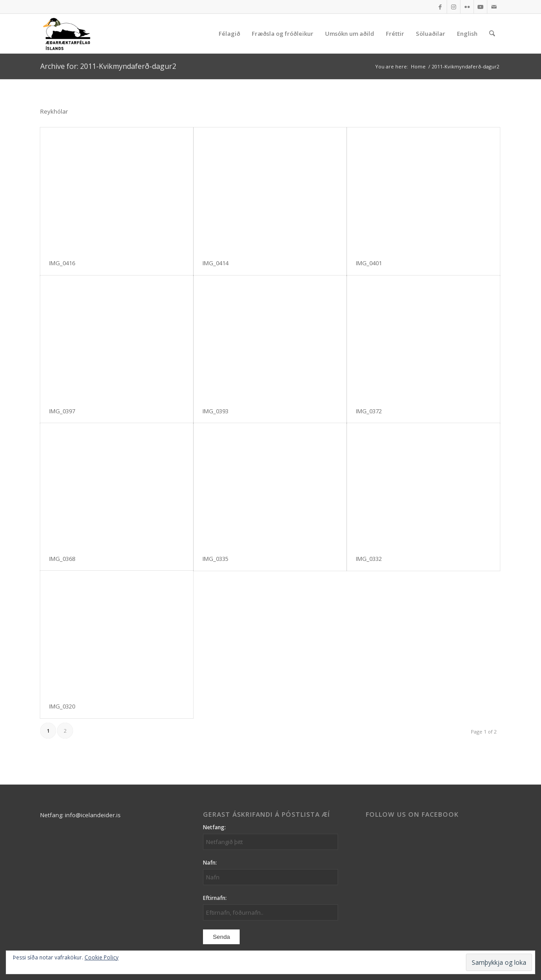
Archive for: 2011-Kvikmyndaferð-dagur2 (108, 66)
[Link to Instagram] (454, 7)
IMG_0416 (62, 263)
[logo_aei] (67, 34)
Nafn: (210, 863)
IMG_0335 (216, 559)
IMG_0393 (216, 411)
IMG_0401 (369, 263)
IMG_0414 (216, 263)
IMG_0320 (62, 706)
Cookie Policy (101, 957)
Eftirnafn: (215, 898)
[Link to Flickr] (467, 7)
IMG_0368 (62, 559)
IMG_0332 (369, 559)
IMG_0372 (369, 411)
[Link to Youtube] (480, 7)
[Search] (492, 34)
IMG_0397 (62, 411)
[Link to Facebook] (440, 7)
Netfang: (214, 827)
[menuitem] (229, 34)
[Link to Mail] (494, 7)
